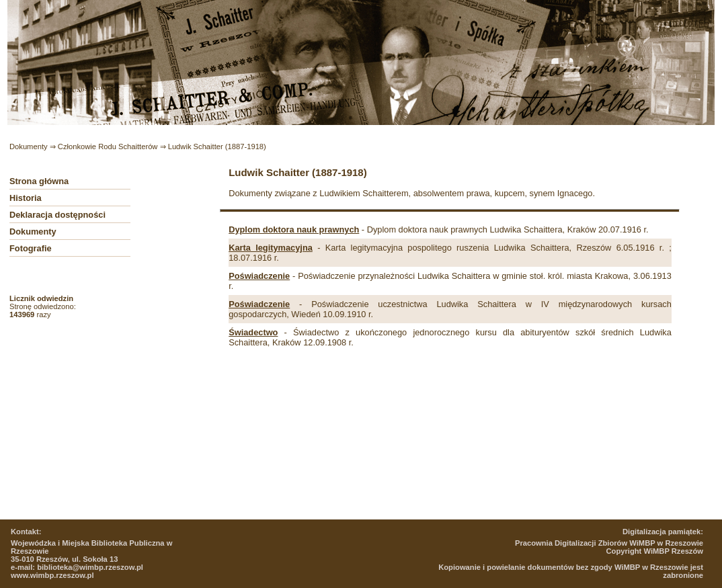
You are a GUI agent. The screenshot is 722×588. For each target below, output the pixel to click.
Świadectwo (253, 332)
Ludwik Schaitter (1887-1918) (217, 146)
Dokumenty (29, 146)
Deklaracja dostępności (57, 215)
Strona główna (39, 181)
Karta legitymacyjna (271, 248)
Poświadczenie (259, 276)
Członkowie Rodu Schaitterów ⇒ (113, 146)
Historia (26, 198)
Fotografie (31, 248)
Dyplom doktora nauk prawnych (294, 229)
